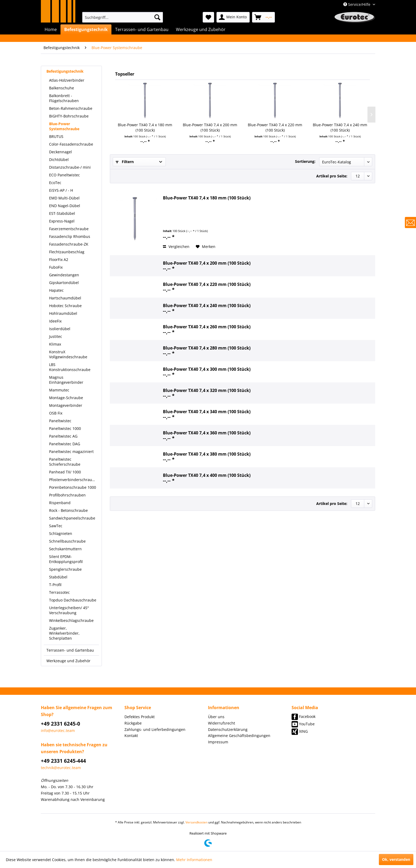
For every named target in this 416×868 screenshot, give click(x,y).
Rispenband (60, 503)
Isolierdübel (60, 329)
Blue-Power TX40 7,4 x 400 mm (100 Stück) (207, 475)
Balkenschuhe (62, 88)
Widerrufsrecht (222, 723)
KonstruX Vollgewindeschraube (68, 354)
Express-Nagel (62, 221)
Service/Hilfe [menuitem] (357, 4)
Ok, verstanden (396, 859)
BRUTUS (56, 136)
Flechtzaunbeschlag (67, 252)
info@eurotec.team (58, 730)
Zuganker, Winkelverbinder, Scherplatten (64, 633)
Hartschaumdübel (65, 298)
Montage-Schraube (66, 398)
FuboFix (56, 267)
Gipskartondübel (64, 283)
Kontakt (131, 736)
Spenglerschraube (65, 569)
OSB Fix (56, 413)
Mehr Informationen (194, 860)
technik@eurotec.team (61, 768)
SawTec (56, 526)
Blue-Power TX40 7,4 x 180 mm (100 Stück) (145, 127)
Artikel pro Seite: (332, 176)
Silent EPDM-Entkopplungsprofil (66, 559)
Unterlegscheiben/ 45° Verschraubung (69, 610)
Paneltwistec (60, 421)
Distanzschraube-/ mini (70, 167)
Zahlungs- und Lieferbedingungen (155, 729)
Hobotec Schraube (65, 306)
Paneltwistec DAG (65, 444)
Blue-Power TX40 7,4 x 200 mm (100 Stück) (210, 127)
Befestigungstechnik (65, 71)
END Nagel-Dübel (65, 206)
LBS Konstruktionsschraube (70, 367)
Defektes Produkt (140, 717)
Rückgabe (133, 723)
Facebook (307, 716)
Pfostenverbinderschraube (73, 480)
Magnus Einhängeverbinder (66, 380)
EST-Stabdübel (62, 213)
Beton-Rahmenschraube (71, 108)
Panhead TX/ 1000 (65, 472)
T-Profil (55, 585)
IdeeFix (55, 321)
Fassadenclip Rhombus (70, 236)
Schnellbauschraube (67, 541)
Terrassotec (59, 592)
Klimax (55, 344)
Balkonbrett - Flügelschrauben (64, 98)
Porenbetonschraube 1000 (73, 487)
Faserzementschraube (69, 229)
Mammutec (59, 390)
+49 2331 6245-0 (60, 724)
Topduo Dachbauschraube (73, 600)
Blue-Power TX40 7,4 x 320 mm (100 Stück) (207, 390)
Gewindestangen (64, 275)
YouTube (307, 724)
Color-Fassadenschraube (71, 144)
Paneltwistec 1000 (65, 428)
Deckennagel (60, 152)
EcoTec (55, 183)
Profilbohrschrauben (67, 495)
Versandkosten (196, 822)
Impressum (218, 742)
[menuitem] (123, 17)
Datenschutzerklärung (228, 729)
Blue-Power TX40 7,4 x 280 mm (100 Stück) (207, 348)
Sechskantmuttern (65, 549)
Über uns (216, 717)
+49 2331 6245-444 (63, 761)
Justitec (56, 336)
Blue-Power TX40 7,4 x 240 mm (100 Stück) (340, 127)
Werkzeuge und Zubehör (68, 661)
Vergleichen (176, 247)
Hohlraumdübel (63, 313)
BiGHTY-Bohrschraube (69, 116)
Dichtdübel (59, 160)
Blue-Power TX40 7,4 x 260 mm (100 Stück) (207, 327)
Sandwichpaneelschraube (72, 518)
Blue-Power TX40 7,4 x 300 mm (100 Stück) (207, 369)
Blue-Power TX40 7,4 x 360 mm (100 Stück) (207, 433)
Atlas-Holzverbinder (67, 80)
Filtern (125, 162)
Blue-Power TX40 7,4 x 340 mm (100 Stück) (207, 412)
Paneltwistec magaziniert (71, 452)
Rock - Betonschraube (68, 510)
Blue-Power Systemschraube (64, 126)
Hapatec (56, 290)
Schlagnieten (61, 533)
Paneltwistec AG (63, 436)
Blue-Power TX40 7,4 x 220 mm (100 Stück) (275, 127)
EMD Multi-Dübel (64, 198)
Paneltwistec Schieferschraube (65, 462)
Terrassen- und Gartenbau (70, 650)
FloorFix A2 (59, 259)
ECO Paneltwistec (64, 175)
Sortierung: (305, 161)
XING (303, 731)
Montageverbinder (66, 405)
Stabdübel (58, 577)
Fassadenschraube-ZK (69, 244)
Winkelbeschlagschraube (71, 620)
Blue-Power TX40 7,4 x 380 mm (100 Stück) (207, 454)
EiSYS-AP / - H (61, 190)
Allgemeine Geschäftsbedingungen (239, 736)
